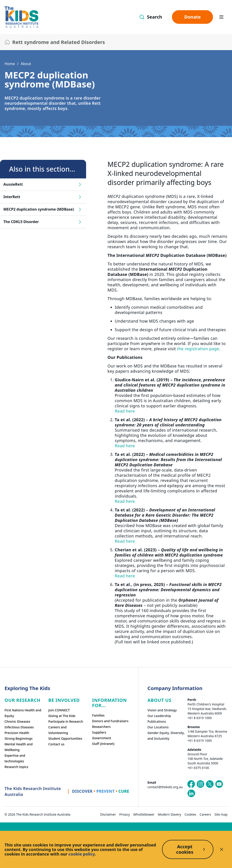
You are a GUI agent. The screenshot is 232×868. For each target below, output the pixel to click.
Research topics (16, 767)
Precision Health (17, 733)
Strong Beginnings (19, 738)
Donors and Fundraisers (110, 721)
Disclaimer (108, 814)
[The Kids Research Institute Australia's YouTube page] (219, 784)
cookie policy (82, 854)
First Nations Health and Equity (23, 713)
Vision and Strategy (162, 710)
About (26, 64)
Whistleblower (144, 814)
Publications (157, 721)
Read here (125, 411)
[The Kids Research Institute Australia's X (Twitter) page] (210, 784)
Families (98, 715)
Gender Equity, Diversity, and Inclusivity (166, 736)
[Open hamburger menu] (221, 17)
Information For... (110, 703)
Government (102, 738)
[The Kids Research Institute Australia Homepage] (21, 17)
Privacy (124, 814)
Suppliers (99, 732)
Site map (221, 814)
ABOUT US (159, 700)
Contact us (56, 744)
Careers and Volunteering (58, 730)
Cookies (190, 814)
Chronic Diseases (17, 721)
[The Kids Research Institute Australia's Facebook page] (191, 784)
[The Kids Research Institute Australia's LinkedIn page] (191, 793)
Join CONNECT (59, 710)
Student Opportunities (65, 738)
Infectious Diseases (19, 727)
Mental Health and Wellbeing (19, 747)
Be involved (64, 700)
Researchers (101, 727)
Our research (22, 700)
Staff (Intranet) (103, 744)
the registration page (198, 349)
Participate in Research (66, 721)
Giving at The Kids (62, 716)
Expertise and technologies (15, 758)
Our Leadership (159, 716)
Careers (205, 814)
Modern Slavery (170, 814)
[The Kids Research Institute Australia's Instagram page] (201, 784)
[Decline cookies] (222, 849)
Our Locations (158, 727)
